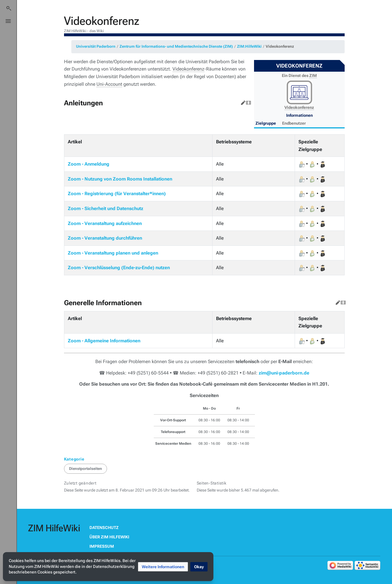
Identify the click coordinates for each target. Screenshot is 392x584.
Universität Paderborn (96, 46)
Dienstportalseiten (86, 469)
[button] (163, 567)
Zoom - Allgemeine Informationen (104, 341)
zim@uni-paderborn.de (284, 373)
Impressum (102, 546)
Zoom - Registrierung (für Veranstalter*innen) (117, 194)
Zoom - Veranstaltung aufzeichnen (105, 223)
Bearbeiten (242, 102)
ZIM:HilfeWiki (249, 46)
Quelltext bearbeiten (247, 102)
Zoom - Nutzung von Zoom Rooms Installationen (120, 179)
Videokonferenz (280, 46)
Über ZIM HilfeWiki (109, 537)
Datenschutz (104, 528)
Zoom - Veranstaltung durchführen (105, 238)
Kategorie (74, 459)
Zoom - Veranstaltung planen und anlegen (113, 253)
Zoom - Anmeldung (89, 164)
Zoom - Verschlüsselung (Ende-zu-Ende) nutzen (119, 268)
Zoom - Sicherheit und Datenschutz (106, 208)
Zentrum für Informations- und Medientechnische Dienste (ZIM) (176, 46)
